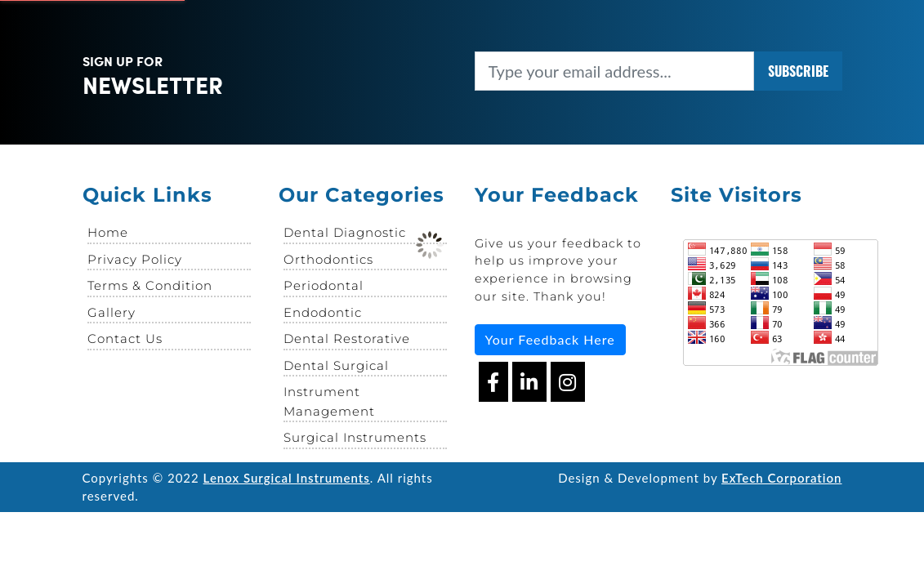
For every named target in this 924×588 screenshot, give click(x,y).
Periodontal (324, 285)
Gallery (112, 312)
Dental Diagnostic (345, 232)
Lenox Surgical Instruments (287, 478)
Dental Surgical (336, 365)
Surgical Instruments (355, 437)
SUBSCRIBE (798, 71)
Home (108, 232)
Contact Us (125, 339)
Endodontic (323, 312)
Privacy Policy (135, 259)
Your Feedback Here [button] (550, 339)
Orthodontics (328, 259)
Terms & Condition (150, 285)
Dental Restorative (347, 339)
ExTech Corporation (781, 478)
